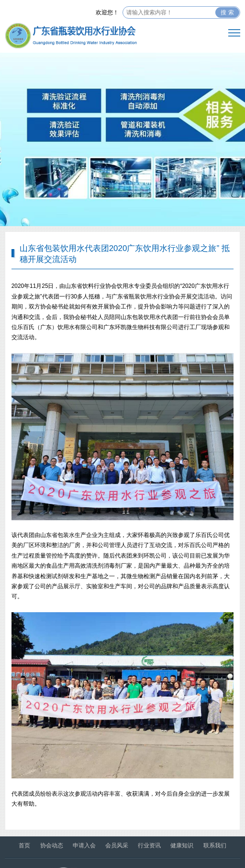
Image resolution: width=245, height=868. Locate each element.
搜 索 (227, 12)
